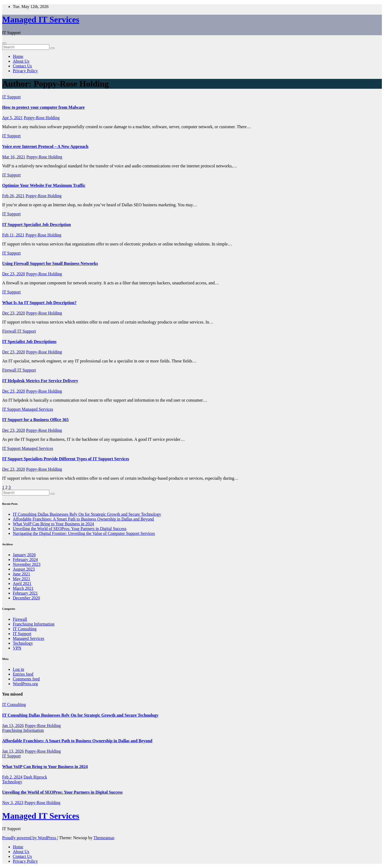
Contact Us (22, 66)
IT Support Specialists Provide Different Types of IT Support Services (66, 459)
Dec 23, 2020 (14, 274)
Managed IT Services (41, 19)
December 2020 (26, 598)
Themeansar (104, 838)
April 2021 (22, 584)
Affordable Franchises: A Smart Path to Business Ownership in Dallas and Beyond (83, 519)
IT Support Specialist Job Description (37, 225)
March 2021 (23, 588)
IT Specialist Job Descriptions (29, 342)
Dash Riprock (35, 777)
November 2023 (27, 564)
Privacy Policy (25, 71)
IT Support (11, 97)
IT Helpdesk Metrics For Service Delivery (40, 381)
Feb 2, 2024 (12, 777)
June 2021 (21, 574)
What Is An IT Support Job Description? (39, 303)
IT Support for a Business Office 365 (35, 420)
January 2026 (24, 555)
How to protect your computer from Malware (43, 107)
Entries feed (23, 674)
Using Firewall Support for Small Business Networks (50, 263)
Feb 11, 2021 (13, 235)
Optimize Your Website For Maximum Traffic (44, 185)
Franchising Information (34, 624)
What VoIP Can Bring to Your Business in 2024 (53, 524)
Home (18, 56)
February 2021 (25, 593)
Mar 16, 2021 (14, 157)
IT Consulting (25, 629)
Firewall (10, 331)
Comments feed (26, 679)
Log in (18, 669)
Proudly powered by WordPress (30, 838)
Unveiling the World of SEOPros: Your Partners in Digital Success (70, 529)
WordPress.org (25, 684)
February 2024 (25, 560)
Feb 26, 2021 (13, 196)
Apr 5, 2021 (12, 118)
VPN (17, 648)
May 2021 (21, 579)
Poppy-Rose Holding (42, 118)
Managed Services (37, 409)
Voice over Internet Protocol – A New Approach (45, 146)
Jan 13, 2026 (13, 726)
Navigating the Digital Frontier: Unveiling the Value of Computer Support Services (84, 533)
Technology (23, 643)
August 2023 (24, 569)
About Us (21, 61)
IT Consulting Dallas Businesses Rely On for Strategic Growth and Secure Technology (87, 514)
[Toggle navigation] (4, 43)
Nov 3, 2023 (13, 803)
